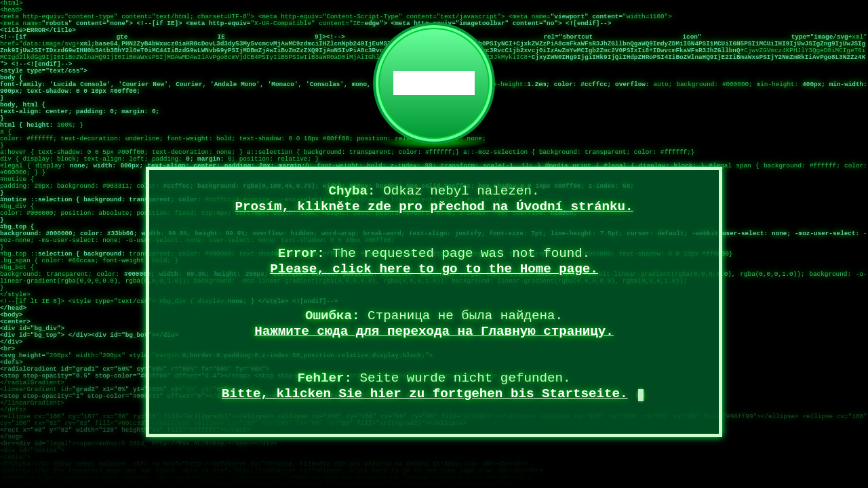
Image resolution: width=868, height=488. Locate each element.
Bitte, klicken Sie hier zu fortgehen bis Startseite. (425, 394)
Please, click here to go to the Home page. (434, 269)
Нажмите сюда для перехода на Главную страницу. (434, 331)
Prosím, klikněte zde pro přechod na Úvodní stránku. (434, 207)
